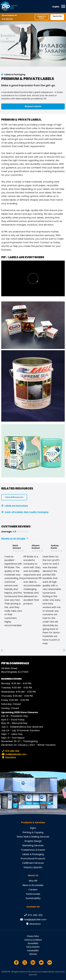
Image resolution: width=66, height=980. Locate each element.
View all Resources (14, 497)
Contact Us (33, 907)
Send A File (57, 16)
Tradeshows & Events (33, 850)
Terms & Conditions (33, 940)
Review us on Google (13, 538)
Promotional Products (33, 859)
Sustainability (33, 898)
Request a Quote (42, 17)
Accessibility (33, 943)
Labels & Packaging (15, 74)
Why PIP (33, 881)
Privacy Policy (33, 936)
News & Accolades (33, 885)
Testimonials (33, 894)
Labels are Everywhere (16, 506)
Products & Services (33, 822)
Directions (9, 757)
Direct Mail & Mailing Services (33, 837)
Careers (33, 890)
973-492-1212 (8, 19)
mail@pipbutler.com (14, 754)
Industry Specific (33, 867)
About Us (33, 875)
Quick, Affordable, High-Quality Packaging (27, 512)
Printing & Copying (33, 832)
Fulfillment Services (33, 863)
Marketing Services (33, 845)
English (56, 7)
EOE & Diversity (33, 947)
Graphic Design (33, 841)
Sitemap (33, 954)
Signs (33, 828)
